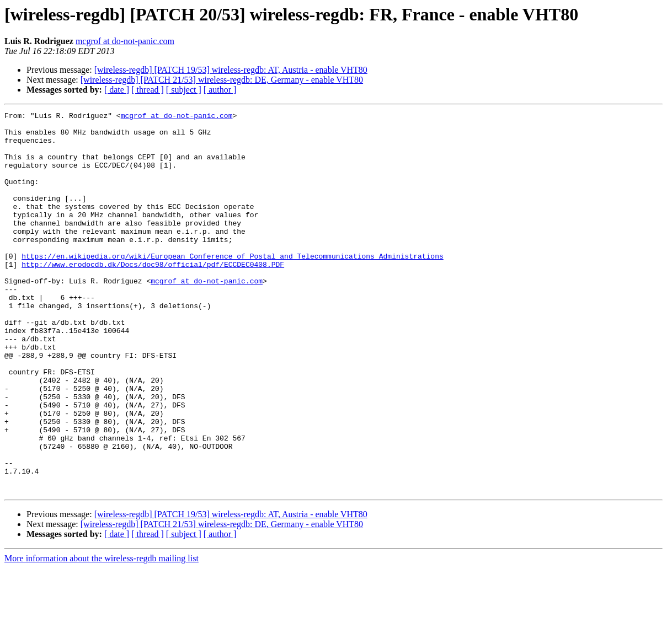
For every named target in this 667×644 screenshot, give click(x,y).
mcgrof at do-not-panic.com (125, 41)
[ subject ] (184, 90)
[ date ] (117, 90)
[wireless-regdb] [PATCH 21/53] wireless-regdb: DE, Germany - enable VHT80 (222, 80)
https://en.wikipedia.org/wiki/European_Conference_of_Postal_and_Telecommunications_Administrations (232, 286)
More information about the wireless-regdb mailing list (102, 634)
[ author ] (220, 90)
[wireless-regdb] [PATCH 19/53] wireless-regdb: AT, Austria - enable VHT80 (231, 70)
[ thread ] (148, 90)
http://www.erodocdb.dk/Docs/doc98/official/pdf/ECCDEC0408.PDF (153, 296)
